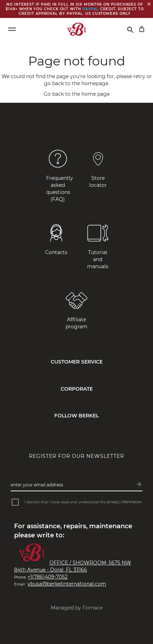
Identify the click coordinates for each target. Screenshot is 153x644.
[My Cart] (142, 29)
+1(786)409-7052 (48, 577)
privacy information (124, 502)
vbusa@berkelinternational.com (67, 584)
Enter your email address (37, 485)
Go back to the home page (77, 94)
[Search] (130, 29)
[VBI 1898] (77, 29)
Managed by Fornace (77, 608)
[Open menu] (12, 29)
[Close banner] (149, 4)
